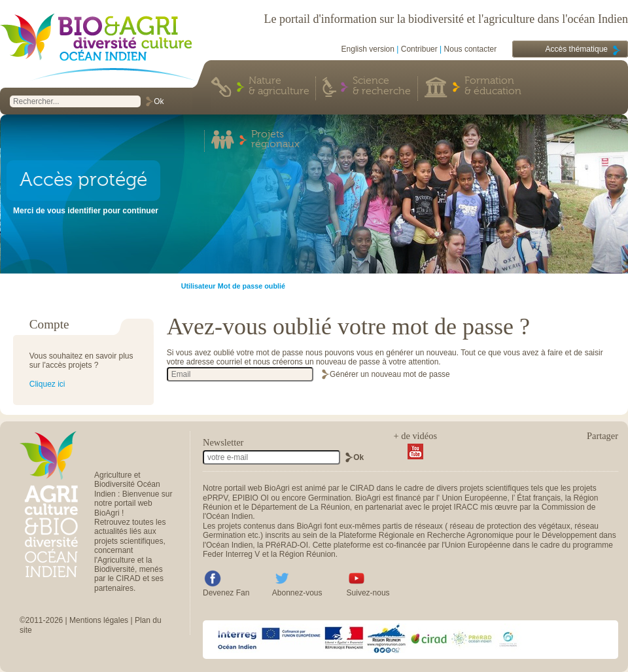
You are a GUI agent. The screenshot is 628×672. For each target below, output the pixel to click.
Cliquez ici (47, 384)
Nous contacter (471, 49)
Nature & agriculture (279, 86)
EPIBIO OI (251, 498)
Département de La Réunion (301, 507)
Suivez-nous (368, 593)
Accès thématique (577, 49)
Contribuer (419, 49)
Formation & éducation (493, 86)
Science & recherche (382, 86)
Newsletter (223, 442)
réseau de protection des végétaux (510, 526)
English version (368, 49)
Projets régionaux (275, 140)
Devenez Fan (226, 593)
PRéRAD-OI (287, 545)
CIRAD (362, 488)
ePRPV (215, 498)
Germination (329, 498)
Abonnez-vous (297, 593)
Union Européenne (474, 498)
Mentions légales (99, 620)
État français (539, 498)
